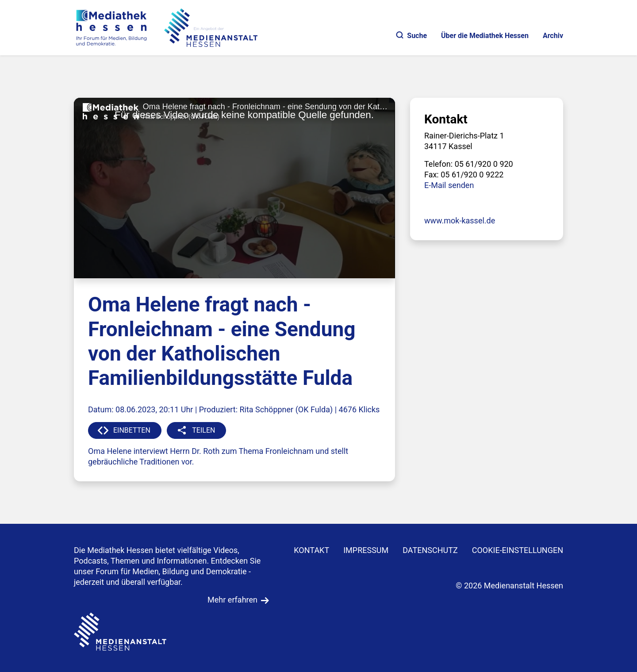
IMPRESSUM (366, 550)
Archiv (553, 36)
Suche (412, 36)
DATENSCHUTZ (430, 550)
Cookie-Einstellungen (518, 550)
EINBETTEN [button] (132, 430)
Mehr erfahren (232, 600)
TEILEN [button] (203, 430)
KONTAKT (311, 550)
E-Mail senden (449, 185)
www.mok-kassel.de (460, 221)
